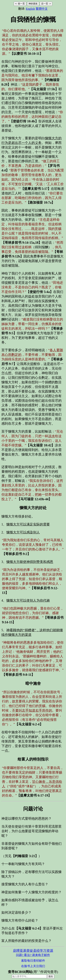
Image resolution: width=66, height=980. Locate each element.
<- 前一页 (20, 4)
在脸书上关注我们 (33, 966)
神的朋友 (33, 4)
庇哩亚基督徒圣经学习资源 (33, 951)
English (30, 9)
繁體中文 (42, 9)
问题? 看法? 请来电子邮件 (33, 955)
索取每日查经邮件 (33, 961)
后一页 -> (46, 4)
